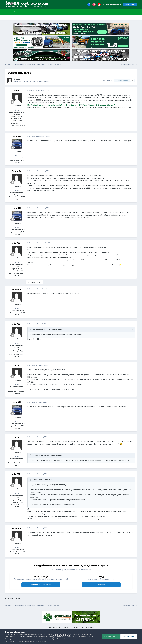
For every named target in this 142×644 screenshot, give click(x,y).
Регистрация (130, 4)
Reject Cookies (129, 637)
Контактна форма (77, 627)
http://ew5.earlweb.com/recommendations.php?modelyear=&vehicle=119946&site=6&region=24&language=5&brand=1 (71, 105)
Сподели (108, 80)
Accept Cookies (111, 637)
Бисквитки (90, 627)
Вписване (101, 585)
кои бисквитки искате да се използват (26, 639)
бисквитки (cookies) (25, 637)
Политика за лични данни (58, 627)
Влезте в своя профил (112, 5)
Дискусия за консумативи (39, 81)
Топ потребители (13, 12)
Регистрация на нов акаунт (41, 585)
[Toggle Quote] (31, 330)
